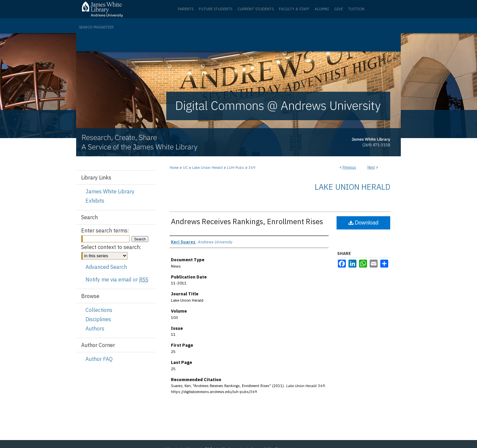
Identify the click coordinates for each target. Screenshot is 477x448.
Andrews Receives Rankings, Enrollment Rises (247, 221)
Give (339, 9)
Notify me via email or (117, 279)
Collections (99, 310)
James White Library (110, 191)
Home (174, 168)
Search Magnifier (96, 27)
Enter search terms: (105, 230)
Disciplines (98, 319)
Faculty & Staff (294, 9)
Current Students (256, 9)
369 (252, 168)
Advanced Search (106, 267)
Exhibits (95, 201)
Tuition (356, 9)
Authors (95, 328)
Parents (186, 9)
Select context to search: (111, 247)
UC (185, 168)
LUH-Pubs (236, 168)
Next (371, 167)
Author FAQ (99, 359)
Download (364, 223)
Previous (349, 167)
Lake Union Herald (207, 168)
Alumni (322, 9)
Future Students (215, 9)
